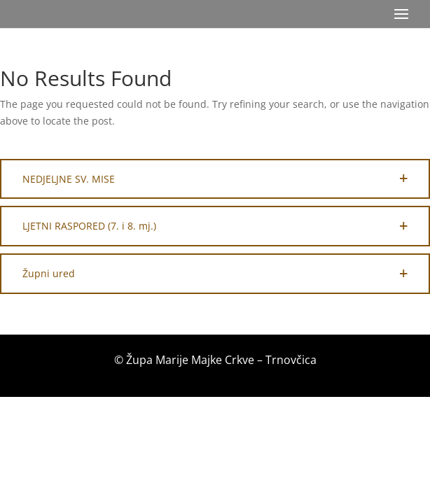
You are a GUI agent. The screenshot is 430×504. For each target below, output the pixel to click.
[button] (215, 179)
